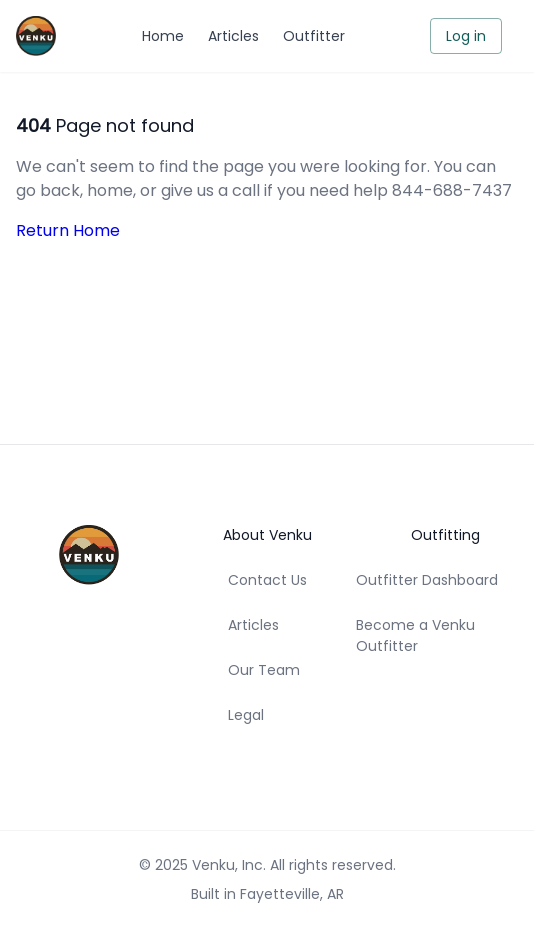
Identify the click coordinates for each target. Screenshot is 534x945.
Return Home (68, 230)
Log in (466, 36)
